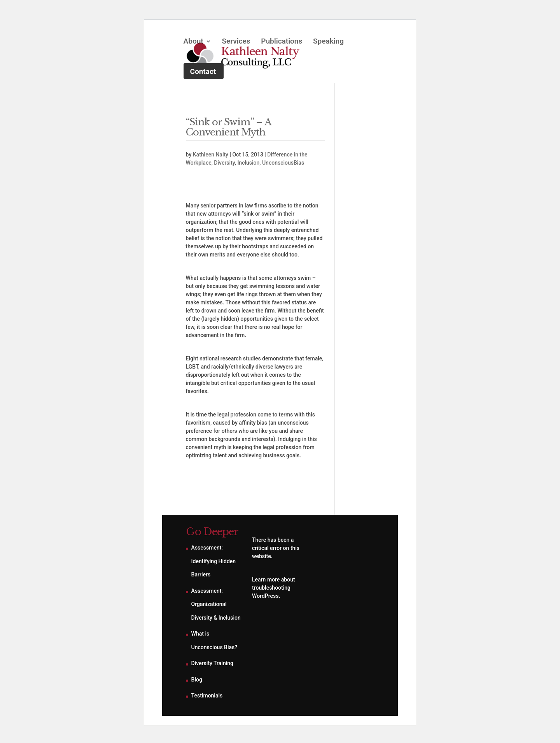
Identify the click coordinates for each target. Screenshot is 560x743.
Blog (197, 680)
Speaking (328, 42)
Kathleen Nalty (211, 155)
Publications (282, 42)
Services (236, 42)
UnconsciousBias (283, 163)
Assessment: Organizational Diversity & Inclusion (216, 604)
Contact (203, 71)
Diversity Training (212, 663)
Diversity (224, 163)
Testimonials (207, 696)
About (193, 42)
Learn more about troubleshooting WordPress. (274, 588)
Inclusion (248, 163)
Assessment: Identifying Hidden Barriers (214, 561)
